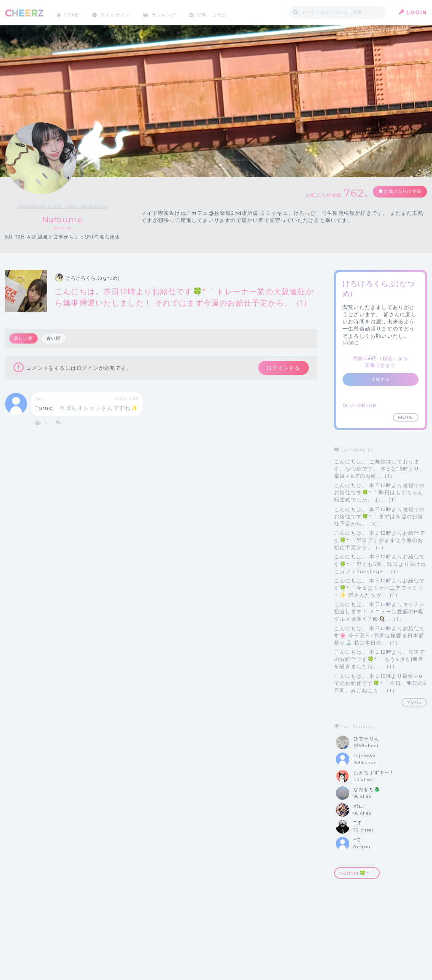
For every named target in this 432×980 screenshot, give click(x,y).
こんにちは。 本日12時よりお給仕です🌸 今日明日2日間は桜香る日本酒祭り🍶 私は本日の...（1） (380, 635)
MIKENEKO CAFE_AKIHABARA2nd (63, 206)
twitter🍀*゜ (357, 873)
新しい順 (24, 339)
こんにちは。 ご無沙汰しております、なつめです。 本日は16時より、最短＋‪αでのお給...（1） (380, 469)
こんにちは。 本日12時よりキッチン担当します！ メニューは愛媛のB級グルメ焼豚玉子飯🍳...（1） (380, 612)
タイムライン (121, 12)
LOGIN (417, 12)
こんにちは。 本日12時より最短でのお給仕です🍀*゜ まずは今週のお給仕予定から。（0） (380, 516)
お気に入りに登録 (396, 192)
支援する (381, 379)
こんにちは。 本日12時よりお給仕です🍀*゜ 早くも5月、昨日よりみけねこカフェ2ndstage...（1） (380, 564)
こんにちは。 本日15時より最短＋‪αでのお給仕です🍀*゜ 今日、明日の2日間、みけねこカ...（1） (381, 683)
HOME (74, 12)
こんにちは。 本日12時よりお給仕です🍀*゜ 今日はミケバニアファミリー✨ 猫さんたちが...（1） (380, 588)
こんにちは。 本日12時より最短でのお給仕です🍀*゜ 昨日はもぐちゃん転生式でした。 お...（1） (380, 493)
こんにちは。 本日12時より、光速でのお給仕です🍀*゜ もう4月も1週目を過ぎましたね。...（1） (380, 659)
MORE (351, 344)
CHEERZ (24, 13)
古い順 (55, 339)
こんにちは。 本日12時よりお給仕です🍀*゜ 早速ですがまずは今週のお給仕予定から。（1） (380, 540)
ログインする (278, 369)
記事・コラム (225, 12)
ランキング (174, 12)
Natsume (63, 219)
